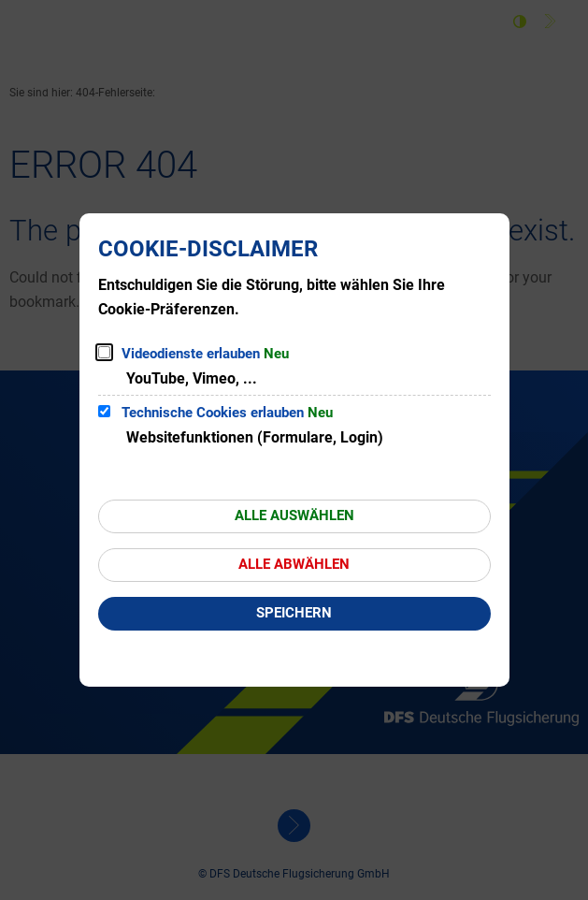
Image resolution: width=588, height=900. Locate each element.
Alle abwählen (294, 564)
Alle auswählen (294, 515)
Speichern (294, 613)
